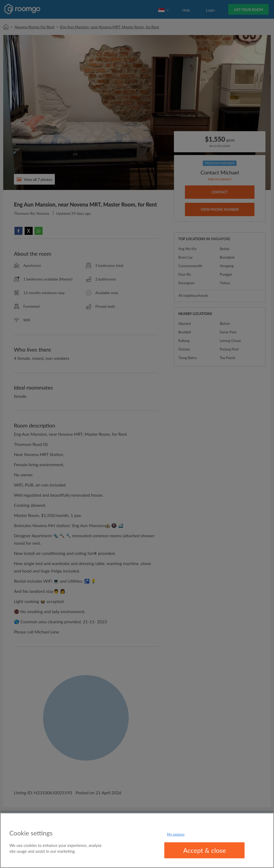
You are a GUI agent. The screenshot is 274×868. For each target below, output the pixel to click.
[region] (137, 840)
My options (176, 834)
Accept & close (205, 850)
